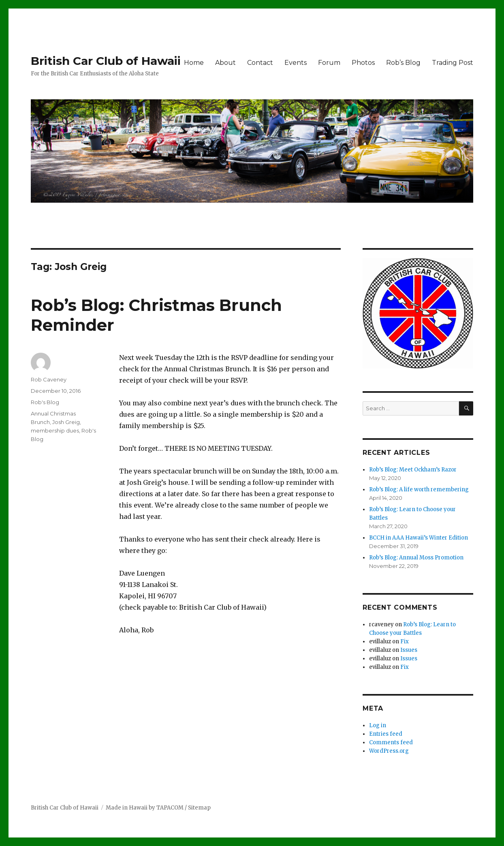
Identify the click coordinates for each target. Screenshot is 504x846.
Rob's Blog (45, 402)
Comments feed (391, 742)
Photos (363, 63)
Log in (378, 725)
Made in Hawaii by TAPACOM (145, 808)
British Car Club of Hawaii (106, 61)
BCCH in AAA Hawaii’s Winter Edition (419, 538)
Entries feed (386, 734)
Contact (260, 63)
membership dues (55, 430)
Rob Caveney (49, 379)
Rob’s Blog (403, 63)
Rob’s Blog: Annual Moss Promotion (416, 558)
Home (194, 63)
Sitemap (199, 808)
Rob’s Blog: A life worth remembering (419, 489)
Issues (409, 650)
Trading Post (453, 63)
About (225, 63)
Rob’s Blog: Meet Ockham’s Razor (413, 470)
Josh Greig (66, 422)
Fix (405, 641)
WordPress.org (389, 751)
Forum (329, 63)
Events (296, 63)
